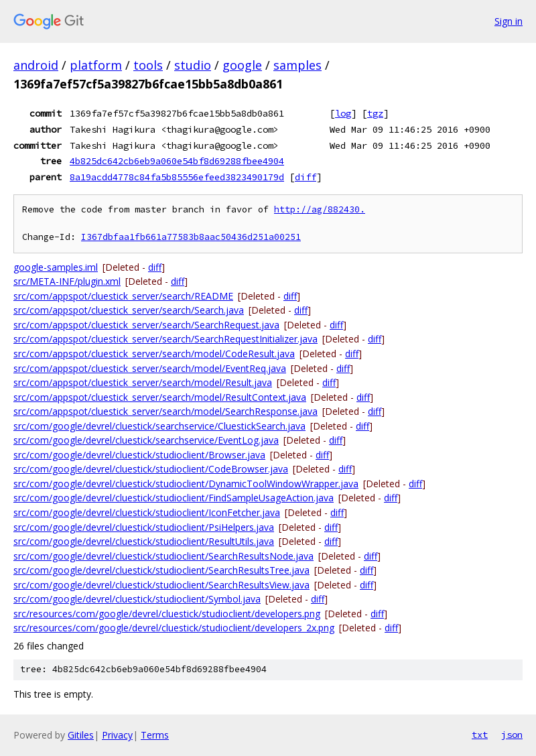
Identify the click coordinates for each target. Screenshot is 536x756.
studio (193, 65)
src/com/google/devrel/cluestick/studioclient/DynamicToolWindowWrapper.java (186, 484)
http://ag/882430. (320, 209)
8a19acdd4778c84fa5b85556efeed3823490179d (177, 177)
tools (148, 65)
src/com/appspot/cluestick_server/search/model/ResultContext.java (160, 397)
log (343, 113)
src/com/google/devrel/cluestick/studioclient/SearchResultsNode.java (163, 556)
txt (480, 735)
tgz (375, 113)
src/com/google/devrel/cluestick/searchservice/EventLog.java (146, 440)
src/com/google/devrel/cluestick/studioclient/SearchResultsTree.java (161, 570)
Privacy (117, 735)
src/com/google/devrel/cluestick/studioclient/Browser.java (139, 455)
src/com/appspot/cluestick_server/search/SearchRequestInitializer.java (165, 339)
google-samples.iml (56, 267)
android (36, 65)
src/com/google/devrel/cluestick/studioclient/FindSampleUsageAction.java (174, 498)
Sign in (509, 21)
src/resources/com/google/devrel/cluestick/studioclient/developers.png (167, 614)
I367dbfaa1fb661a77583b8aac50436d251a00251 (191, 237)
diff (306, 177)
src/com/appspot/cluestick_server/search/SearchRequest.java (146, 325)
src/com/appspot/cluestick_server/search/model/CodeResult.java (154, 354)
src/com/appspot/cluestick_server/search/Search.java (129, 310)
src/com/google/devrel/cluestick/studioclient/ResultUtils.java (144, 541)
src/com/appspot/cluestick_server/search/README (123, 296)
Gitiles (81, 735)
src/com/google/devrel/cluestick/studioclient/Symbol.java (137, 599)
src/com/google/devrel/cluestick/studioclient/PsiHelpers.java (144, 527)
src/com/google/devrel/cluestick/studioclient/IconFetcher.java (147, 512)
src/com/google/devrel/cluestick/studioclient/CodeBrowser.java (151, 469)
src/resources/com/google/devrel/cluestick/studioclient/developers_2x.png (174, 628)
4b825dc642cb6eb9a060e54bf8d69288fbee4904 (177, 161)
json (512, 735)
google (242, 65)
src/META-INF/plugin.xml (67, 281)
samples (297, 65)
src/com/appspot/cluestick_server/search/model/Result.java (143, 382)
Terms (155, 735)
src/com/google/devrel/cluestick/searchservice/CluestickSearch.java (159, 426)
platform (96, 65)
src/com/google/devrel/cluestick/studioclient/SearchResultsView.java (161, 585)
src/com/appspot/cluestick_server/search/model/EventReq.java (150, 368)
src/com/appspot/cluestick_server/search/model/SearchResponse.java (165, 411)
